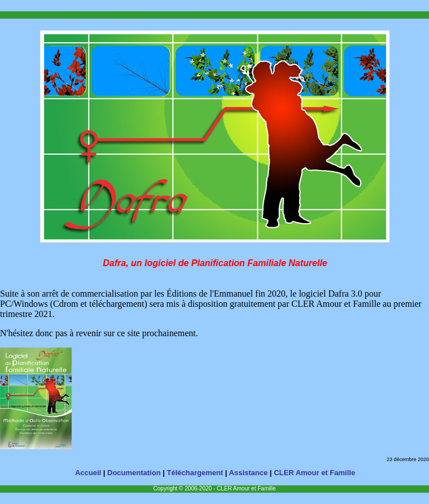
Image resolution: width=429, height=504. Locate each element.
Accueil (88, 473)
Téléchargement (195, 473)
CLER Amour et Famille (314, 473)
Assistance (249, 473)
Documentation (134, 473)
